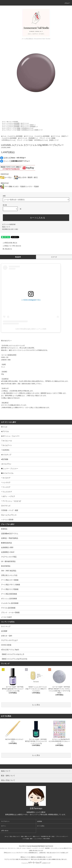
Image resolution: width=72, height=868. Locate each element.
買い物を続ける (6, 249)
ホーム (4, 122)
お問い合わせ (5, 831)
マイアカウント (5, 821)
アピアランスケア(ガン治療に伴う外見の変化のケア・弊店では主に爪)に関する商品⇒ (26, 859)
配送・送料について (26, 836)
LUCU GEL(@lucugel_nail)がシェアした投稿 (31, 329)
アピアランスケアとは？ (10, 640)
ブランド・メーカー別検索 (14, 128)
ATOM (48, 839)
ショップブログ (38, 839)
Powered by (36, 863)
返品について (6, 227)
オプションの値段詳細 (9, 224)
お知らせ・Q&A (7, 636)
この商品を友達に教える (9, 243)
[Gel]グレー (33, 125)
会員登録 (40, 821)
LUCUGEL (16, 122)
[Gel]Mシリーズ (38, 130)
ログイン (4, 826)
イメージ (54, 257)
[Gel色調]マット (34, 127)
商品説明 (18, 257)
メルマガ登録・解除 (27, 839)
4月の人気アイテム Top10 (10, 650)
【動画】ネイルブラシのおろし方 (13, 654)
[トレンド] (17, 161)
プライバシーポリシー (62, 836)
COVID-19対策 (6, 645)
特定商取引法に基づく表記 (10, 229)
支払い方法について (15, 836)
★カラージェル (25, 123)
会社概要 (4, 631)
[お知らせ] (15, 158)
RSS (45, 839)
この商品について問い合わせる (11, 246)
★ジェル (9, 122)
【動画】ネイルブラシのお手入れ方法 (14, 659)
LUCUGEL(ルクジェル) (27, 128)
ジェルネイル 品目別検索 (13, 123)
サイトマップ (6, 626)
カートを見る (41, 826)
